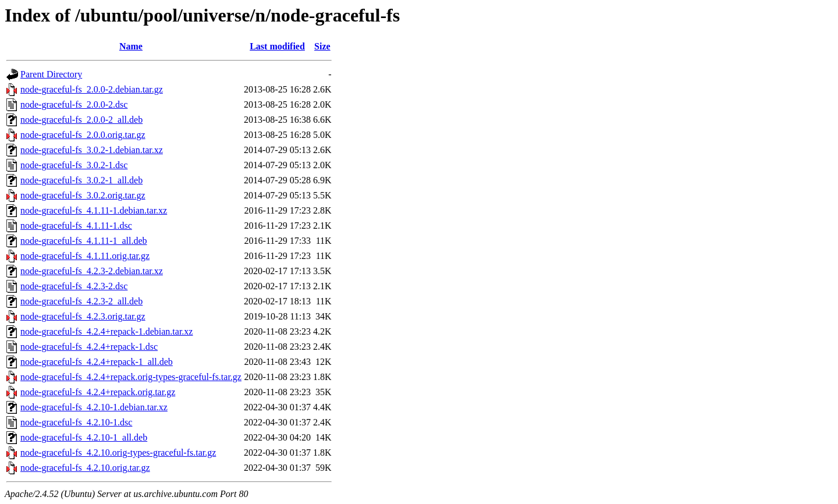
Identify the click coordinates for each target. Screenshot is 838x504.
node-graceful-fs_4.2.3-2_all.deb (81, 301)
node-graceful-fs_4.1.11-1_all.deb (84, 241)
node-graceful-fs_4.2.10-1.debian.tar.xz (94, 407)
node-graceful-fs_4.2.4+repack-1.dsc (89, 347)
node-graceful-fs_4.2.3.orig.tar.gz (83, 316)
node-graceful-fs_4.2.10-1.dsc (76, 422)
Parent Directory (51, 74)
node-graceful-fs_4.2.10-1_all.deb (84, 437)
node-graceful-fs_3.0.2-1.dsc (74, 165)
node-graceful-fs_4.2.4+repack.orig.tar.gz (98, 392)
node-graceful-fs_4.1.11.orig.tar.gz (85, 256)
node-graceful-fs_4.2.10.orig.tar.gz (85, 468)
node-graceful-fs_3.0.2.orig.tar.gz (83, 195)
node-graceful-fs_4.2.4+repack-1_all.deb (97, 362)
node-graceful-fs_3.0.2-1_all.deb (81, 180)
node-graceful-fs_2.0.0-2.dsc (74, 104)
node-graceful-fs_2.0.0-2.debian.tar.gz (92, 89)
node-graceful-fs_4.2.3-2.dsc (74, 286)
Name (131, 46)
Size (322, 46)
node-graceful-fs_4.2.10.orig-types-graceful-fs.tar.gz (118, 452)
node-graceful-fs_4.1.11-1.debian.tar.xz (94, 210)
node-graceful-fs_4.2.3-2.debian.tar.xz (92, 271)
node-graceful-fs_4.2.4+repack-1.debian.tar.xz (106, 331)
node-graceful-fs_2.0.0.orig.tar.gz (83, 135)
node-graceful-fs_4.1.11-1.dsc (76, 226)
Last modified (277, 46)
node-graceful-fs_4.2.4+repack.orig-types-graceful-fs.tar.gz (131, 377)
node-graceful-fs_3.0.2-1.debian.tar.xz (92, 150)
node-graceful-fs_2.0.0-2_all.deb (81, 120)
